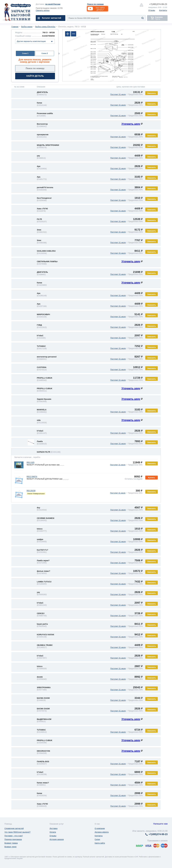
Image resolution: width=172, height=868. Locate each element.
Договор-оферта (102, 832)
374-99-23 (158, 4)
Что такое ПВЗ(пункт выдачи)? (17, 832)
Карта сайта (100, 843)
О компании (100, 828)
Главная (15, 27)
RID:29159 (31, 491)
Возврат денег (11, 847)
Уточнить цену (131, 124)
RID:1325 (30, 462)
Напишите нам (160, 824)
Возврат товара (11, 843)
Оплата (53, 832)
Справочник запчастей (14, 828)
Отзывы (152, 10)
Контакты (163, 10)
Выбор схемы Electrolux (45, 27)
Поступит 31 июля (118, 94)
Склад (97, 839)
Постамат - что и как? (14, 836)
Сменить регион (43, 10)
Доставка (54, 828)
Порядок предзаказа (13, 839)
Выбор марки (27, 27)
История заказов (57, 839)
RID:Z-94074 (32, 477)
